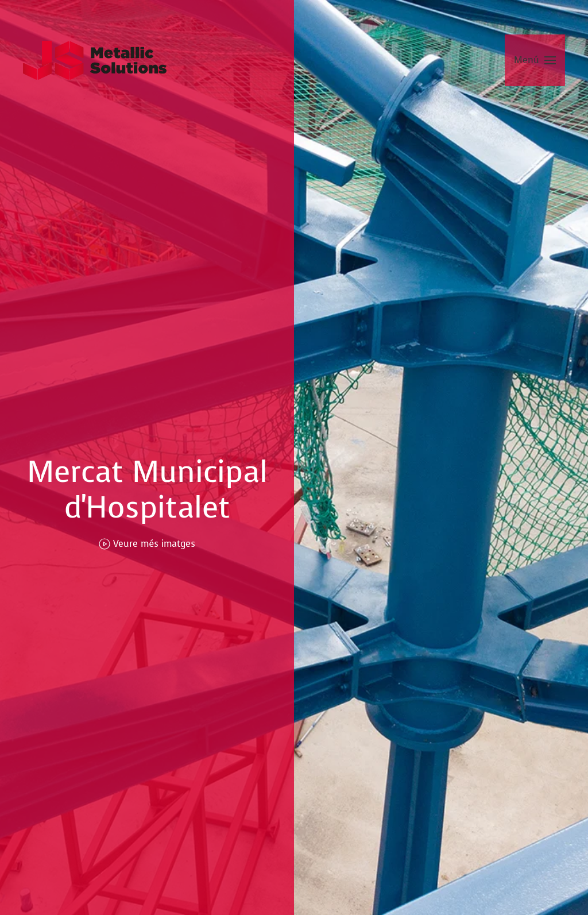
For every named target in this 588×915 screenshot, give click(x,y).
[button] (535, 60)
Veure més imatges (147, 544)
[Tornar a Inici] (95, 60)
